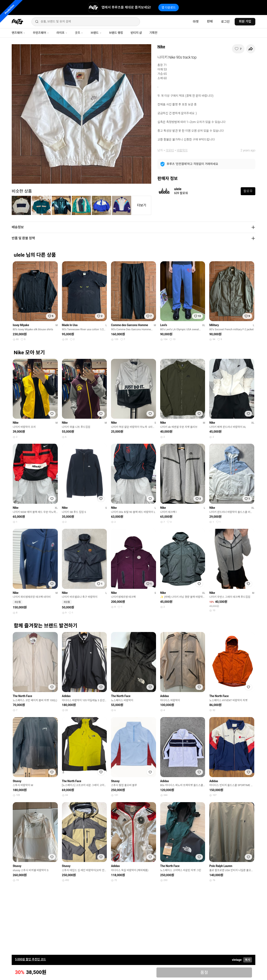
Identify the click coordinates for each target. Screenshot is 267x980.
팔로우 (248, 191)
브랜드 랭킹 (116, 33)
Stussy (17, 781)
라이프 (62, 33)
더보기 (142, 205)
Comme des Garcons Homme (129, 325)
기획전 (153, 33)
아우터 (170, 150)
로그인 (225, 22)
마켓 (196, 22)
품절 (204, 972)
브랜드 (96, 33)
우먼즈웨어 (41, 33)
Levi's (164, 325)
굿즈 (79, 33)
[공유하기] (251, 49)
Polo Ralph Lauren (221, 866)
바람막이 (182, 150)
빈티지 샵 (136, 33)
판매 (210, 21)
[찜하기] (238, 49)
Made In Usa (70, 325)
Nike (161, 47)
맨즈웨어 (18, 33)
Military (214, 325)
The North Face (22, 696)
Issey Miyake (21, 325)
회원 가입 (245, 21)
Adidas (66, 696)
